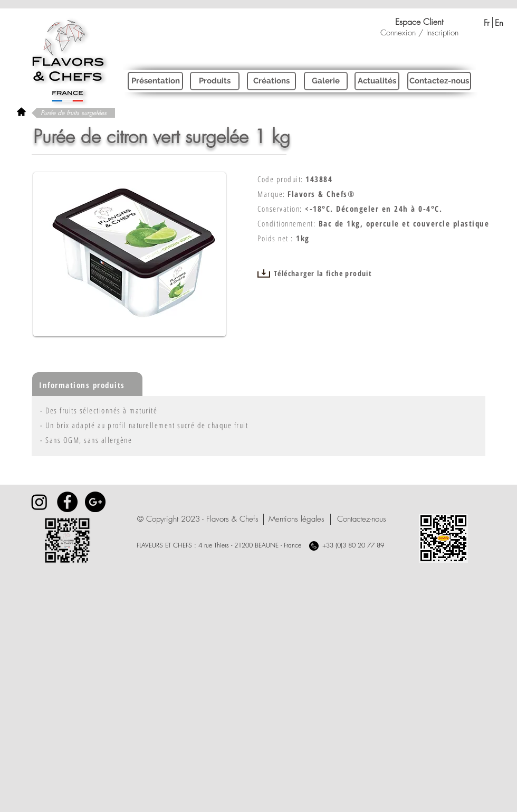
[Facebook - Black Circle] (67, 502)
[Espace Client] (419, 22)
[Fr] (486, 23)
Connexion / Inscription (419, 33)
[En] (499, 23)
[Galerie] (326, 81)
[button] (198, 519)
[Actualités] (377, 81)
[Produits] (215, 81)
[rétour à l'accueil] (21, 112)
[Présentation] (155, 81)
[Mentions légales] (296, 519)
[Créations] (271, 81)
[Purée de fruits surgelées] (73, 113)
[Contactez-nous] (439, 81)
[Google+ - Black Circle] (95, 502)
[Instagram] (39, 502)
